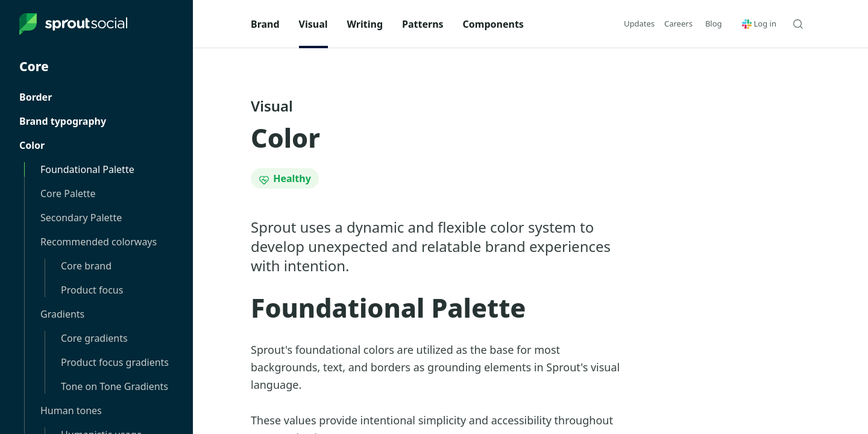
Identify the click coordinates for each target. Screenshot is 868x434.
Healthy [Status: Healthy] (285, 178)
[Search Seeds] (798, 24)
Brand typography (63, 121)
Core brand (86, 266)
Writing (365, 24)
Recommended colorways (99, 242)
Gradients (62, 314)
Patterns (423, 24)
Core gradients (94, 338)
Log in (759, 24)
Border (36, 97)
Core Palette (68, 193)
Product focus (92, 290)
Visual (313, 24)
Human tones (71, 410)
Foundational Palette (87, 169)
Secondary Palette (81, 218)
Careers (678, 24)
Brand (265, 24)
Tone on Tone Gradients (115, 386)
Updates (639, 24)
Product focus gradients (115, 362)
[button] (714, 24)
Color (32, 145)
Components (493, 24)
